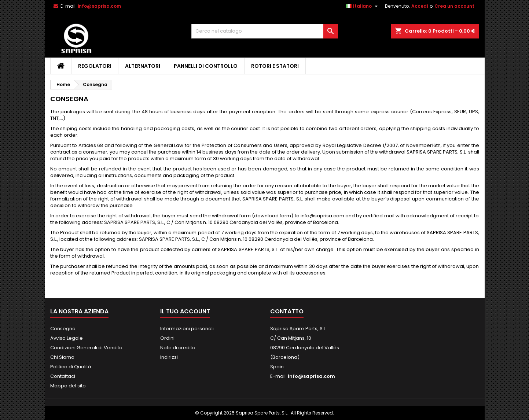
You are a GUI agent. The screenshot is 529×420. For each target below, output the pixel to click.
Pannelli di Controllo (206, 66)
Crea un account (454, 6)
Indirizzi (169, 357)
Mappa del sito (68, 386)
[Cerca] (265, 31)
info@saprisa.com (99, 6)
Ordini (167, 338)
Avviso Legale (67, 338)
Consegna (63, 329)
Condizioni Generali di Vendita (86, 348)
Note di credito (178, 348)
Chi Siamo (62, 357)
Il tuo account (185, 311)
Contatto (287, 311)
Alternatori (143, 66)
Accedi (420, 6)
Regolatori (95, 66)
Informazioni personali (187, 329)
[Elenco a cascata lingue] (363, 6)
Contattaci (63, 376)
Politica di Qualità (71, 367)
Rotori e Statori (275, 66)
